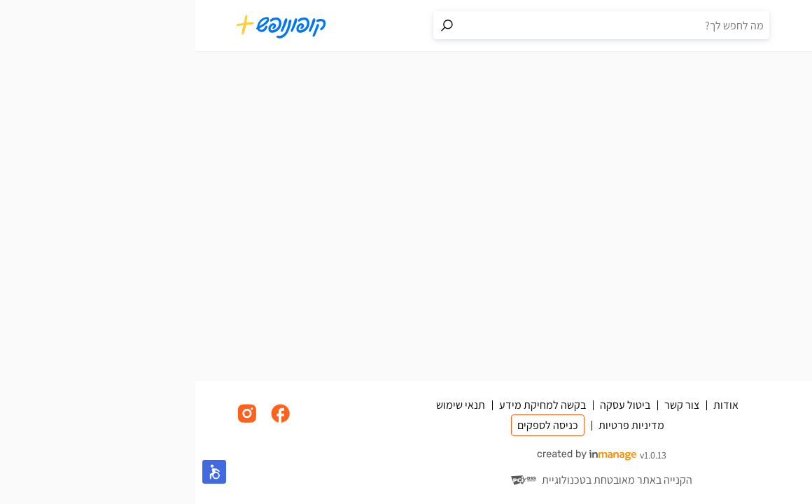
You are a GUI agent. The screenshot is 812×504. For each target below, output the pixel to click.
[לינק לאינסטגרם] (52, 421)
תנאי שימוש (265, 405)
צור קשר (486, 405)
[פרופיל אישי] (707, 26)
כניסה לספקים (352, 425)
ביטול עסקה (430, 405)
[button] (19, 472)
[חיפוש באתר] (420, 25)
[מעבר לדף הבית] (86, 26)
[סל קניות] (735, 26)
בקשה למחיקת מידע (347, 405)
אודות (531, 405)
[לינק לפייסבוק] (85, 421)
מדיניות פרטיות (436, 425)
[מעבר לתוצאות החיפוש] (252, 25)
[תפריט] (763, 26)
